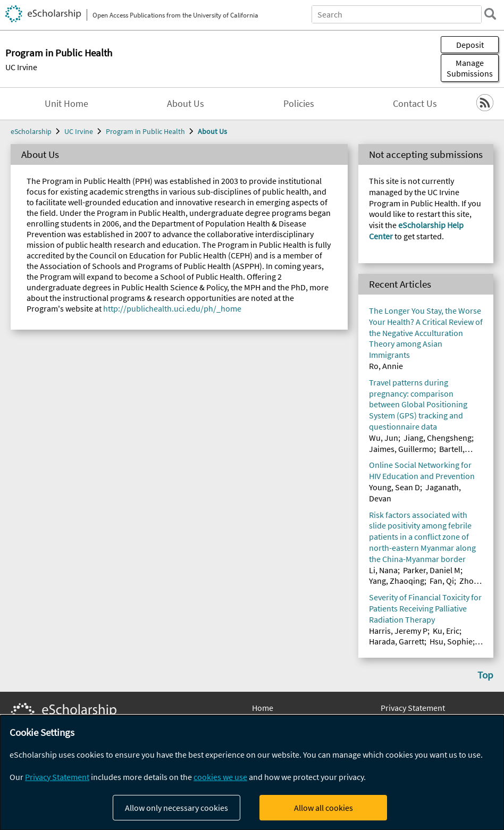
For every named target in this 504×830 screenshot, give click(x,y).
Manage (470, 68)
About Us (186, 104)
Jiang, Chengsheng (438, 438)
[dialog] (252, 773)
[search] (490, 14)
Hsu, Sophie (451, 641)
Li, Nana (383, 570)
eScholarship (31, 131)
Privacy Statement (413, 708)
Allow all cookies (324, 808)
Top (485, 675)
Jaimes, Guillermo (401, 449)
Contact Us (415, 104)
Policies (299, 104)
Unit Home (66, 104)
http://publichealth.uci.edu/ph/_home (172, 308)
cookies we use (220, 777)
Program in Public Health (145, 131)
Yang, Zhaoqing (397, 581)
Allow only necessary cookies (177, 808)
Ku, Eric (446, 631)
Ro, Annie (386, 366)
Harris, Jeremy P (398, 631)
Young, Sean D (394, 487)
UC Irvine (21, 67)
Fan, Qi (442, 581)
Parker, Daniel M (432, 570)
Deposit (470, 45)
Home (263, 708)
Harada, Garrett (397, 641)
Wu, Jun (384, 438)
